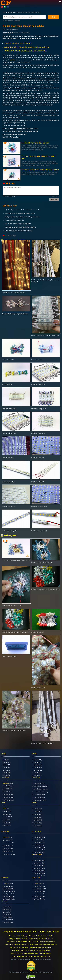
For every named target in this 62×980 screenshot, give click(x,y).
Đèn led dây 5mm (7, 384)
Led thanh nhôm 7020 (8, 506)
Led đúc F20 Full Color (38, 688)
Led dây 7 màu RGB (8, 360)
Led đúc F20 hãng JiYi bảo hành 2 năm (14, 731)
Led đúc (5, 760)
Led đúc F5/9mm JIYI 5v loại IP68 (12, 606)
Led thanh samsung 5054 (9, 531)
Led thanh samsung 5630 (39, 531)
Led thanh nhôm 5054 (8, 482)
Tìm (53, 17)
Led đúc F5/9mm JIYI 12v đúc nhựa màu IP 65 (45, 589)
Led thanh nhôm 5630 (38, 482)
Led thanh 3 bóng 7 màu (39, 409)
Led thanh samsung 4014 (39, 506)
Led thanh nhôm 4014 (38, 458)
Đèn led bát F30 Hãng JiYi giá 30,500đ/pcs (15, 314)
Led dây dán (6, 884)
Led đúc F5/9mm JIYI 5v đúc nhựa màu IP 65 (16, 632)
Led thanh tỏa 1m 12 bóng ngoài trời (42, 743)
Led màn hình (37, 884)
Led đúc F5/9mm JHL (38, 632)
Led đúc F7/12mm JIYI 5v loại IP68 (42, 563)
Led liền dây (6, 783)
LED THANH (4, 901)
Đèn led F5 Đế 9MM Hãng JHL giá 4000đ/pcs (16, 560)
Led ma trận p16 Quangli (9, 657)
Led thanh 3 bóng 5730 (38, 433)
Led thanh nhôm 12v (8, 458)
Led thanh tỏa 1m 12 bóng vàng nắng (13, 293)
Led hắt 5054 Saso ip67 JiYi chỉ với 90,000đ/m (45, 335)
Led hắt (5, 809)
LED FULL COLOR (37, 831)
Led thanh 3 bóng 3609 (9, 409)
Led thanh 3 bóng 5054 (38, 384)
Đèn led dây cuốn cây (38, 360)
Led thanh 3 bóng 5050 (9, 433)
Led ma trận (6, 837)
